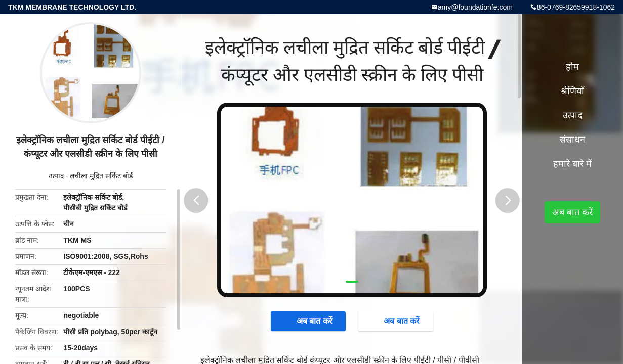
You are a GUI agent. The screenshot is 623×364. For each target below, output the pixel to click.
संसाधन (572, 140)
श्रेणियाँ (572, 91)
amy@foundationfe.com (475, 7)
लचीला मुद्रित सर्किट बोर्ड (101, 176)
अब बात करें (309, 321)
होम (572, 67)
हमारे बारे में (572, 164)
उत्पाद (56, 176)
